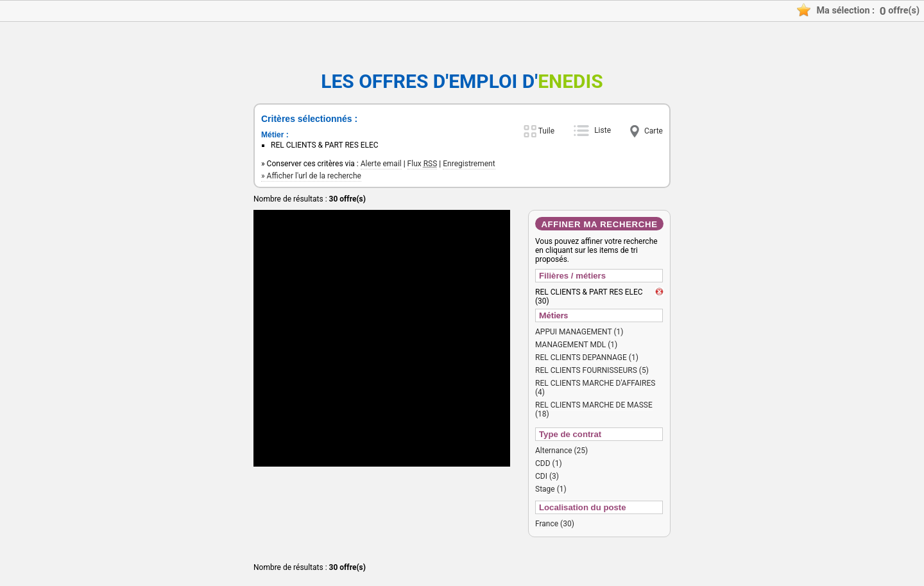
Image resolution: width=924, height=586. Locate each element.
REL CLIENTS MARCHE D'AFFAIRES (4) (595, 388)
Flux (423, 164)
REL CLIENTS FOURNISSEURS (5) (592, 370)
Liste (603, 130)
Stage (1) (551, 489)
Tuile (546, 131)
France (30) (555, 524)
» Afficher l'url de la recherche (311, 176)
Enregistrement (469, 164)
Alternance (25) (561, 451)
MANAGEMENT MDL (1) (576, 345)
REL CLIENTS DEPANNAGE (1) (587, 358)
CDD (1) (549, 463)
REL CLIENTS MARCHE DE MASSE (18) (594, 409)
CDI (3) (547, 476)
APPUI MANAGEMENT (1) (579, 332)
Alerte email (381, 164)
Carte (654, 131)
